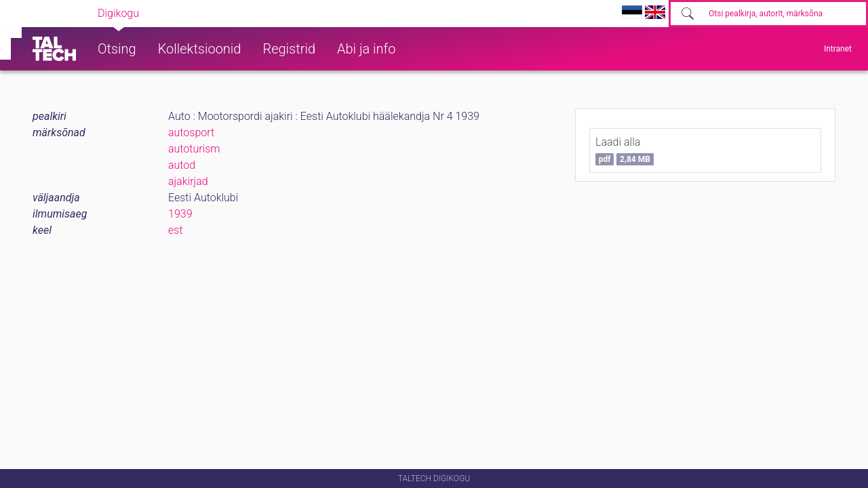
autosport (191, 133)
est (176, 230)
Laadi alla (625, 150)
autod (182, 165)
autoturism (194, 149)
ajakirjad (188, 181)
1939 (180, 214)
